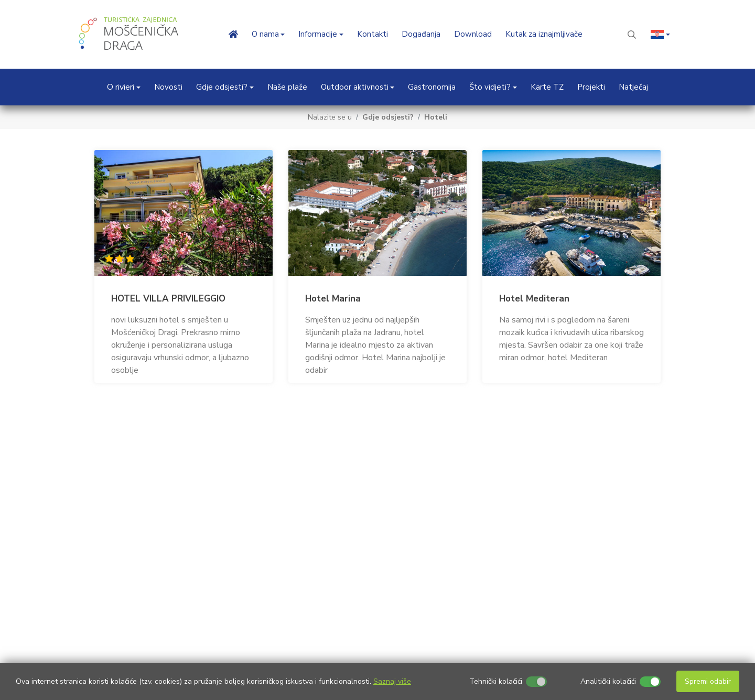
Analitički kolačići (608, 681)
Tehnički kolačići (496, 681)
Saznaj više (392, 681)
